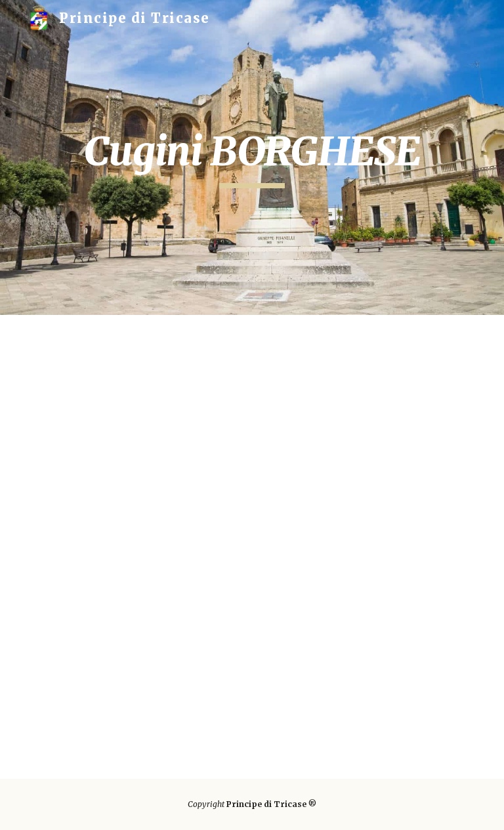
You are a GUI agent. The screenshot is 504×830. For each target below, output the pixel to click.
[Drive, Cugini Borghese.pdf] (252, 547)
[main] (252, 157)
